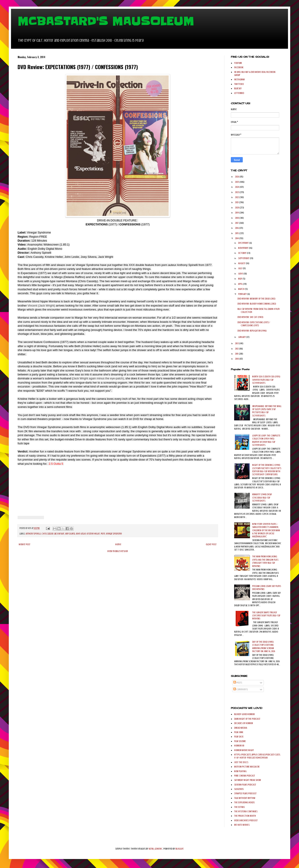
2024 (237, 187)
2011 (237, 354)
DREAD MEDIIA (241, 728)
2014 (237, 238)
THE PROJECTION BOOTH (245, 816)
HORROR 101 (239, 746)
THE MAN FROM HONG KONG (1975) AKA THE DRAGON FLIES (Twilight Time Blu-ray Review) (265, 561)
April (241, 284)
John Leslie (81, 534)
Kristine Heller (93, 534)
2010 (237, 359)
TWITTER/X (239, 84)
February (243, 294)
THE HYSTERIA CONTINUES (246, 811)
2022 (237, 197)
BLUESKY (238, 88)
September (244, 258)
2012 (237, 349)
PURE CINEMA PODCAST (245, 776)
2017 (237, 223)
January (242, 337)
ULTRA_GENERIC (156, 849)
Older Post (211, 544)
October (242, 253)
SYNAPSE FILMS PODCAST (245, 793)
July (240, 268)
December (244, 243)
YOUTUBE (238, 63)
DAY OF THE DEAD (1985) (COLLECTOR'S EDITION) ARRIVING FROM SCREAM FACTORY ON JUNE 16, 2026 (264, 647)
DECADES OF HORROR (243, 723)
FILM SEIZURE (240, 741)
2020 (237, 208)
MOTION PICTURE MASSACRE (247, 767)
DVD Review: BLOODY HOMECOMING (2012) (257, 304)
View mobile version (118, 551)
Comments (241, 689)
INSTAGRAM (239, 79)
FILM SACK (239, 737)
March (242, 289)
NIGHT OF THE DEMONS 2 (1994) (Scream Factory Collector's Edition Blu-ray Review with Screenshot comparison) (267, 470)
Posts (238, 683)
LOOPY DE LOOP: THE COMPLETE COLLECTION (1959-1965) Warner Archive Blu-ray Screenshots (266, 440)
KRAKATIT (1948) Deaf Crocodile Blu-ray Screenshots (262, 498)
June (241, 274)
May (240, 279)
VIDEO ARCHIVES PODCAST (246, 820)
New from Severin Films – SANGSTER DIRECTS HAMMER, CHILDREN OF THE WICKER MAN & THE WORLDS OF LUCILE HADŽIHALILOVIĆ (266, 530)
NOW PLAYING (240, 771)
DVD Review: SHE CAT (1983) (250, 317)
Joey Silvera (70, 534)
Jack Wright (59, 534)
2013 (237, 343)
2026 (237, 177)
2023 (237, 192)
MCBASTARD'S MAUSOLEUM (106, 21)
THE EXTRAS (239, 807)
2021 (237, 202)
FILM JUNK (239, 732)
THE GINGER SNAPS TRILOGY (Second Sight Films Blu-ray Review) (266, 616)
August (242, 263)
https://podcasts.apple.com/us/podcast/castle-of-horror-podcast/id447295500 (257, 756)
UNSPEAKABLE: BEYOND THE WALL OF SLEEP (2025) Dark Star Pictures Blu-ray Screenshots (267, 411)
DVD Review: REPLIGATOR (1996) (252, 331)
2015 (237, 233)
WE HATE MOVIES (242, 825)
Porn (103, 534)
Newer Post (25, 544)
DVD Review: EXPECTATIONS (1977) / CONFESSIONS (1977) (254, 324)
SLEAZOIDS (239, 789)
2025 (237, 182)
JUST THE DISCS (241, 762)
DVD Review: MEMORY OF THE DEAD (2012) (256, 299)
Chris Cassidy (47, 534)
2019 (237, 213)
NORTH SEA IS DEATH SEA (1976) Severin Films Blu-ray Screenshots (266, 380)
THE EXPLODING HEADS (244, 802)
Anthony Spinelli (33, 534)
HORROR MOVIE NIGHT (244, 750)
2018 (237, 218)
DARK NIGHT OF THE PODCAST (247, 719)
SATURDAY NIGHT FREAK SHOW (248, 780)
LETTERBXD (239, 93)
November (243, 248)
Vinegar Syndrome (114, 534)
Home (118, 544)
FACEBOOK (239, 67)
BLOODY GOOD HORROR (244, 714)
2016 (237, 228)
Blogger (180, 849)
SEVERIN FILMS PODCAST (245, 785)
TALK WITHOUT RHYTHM (245, 798)
